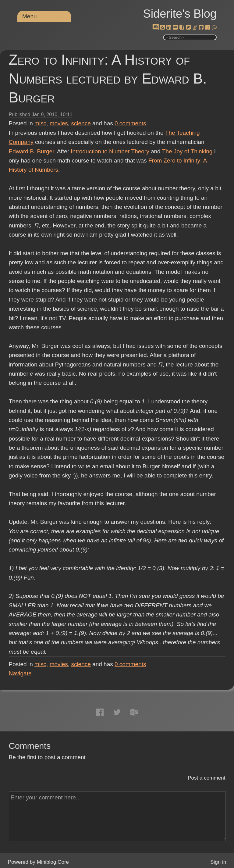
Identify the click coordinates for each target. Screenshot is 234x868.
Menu (30, 16)
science (81, 123)
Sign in (218, 862)
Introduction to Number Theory (110, 151)
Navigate (20, 673)
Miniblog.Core (53, 862)
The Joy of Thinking (187, 151)
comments (130, 123)
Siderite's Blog (180, 14)
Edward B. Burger (32, 151)
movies (59, 123)
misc (40, 123)
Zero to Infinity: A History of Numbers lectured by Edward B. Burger (108, 79)
